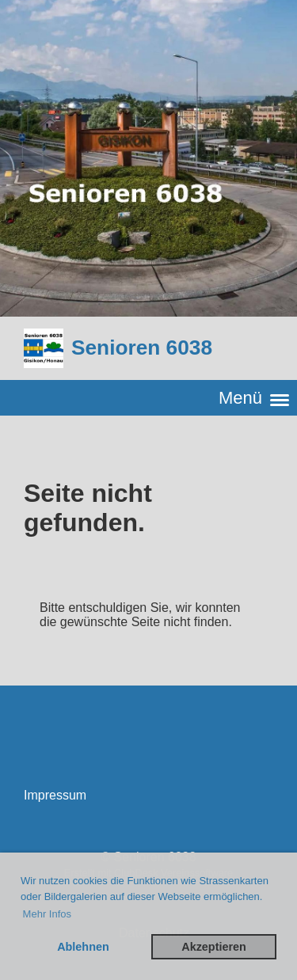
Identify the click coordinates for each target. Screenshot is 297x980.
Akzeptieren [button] (214, 947)
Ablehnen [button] (83, 947)
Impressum (55, 795)
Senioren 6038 (142, 348)
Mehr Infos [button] (47, 914)
